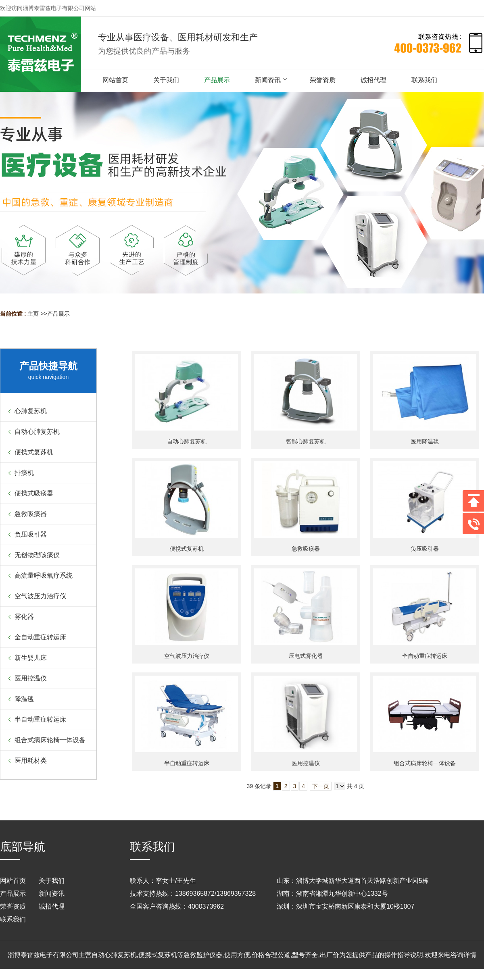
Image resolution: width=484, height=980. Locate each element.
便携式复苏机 (187, 549)
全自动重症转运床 (425, 656)
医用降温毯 (425, 441)
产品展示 (58, 314)
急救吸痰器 (306, 549)
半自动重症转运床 (187, 763)
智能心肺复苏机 (306, 441)
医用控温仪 (306, 763)
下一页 (321, 786)
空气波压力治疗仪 (187, 656)
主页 (33, 314)
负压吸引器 (425, 549)
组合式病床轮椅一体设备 (425, 763)
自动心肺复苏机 (187, 441)
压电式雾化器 (306, 656)
